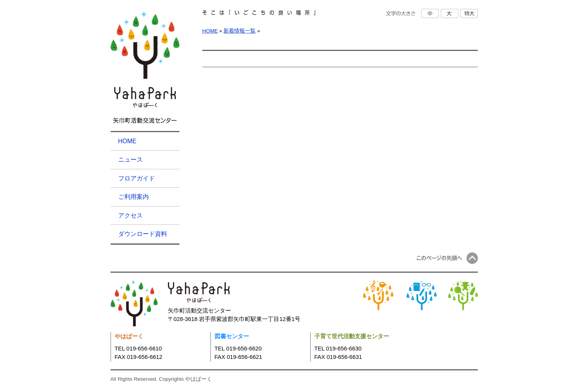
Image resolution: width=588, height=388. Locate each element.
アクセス (130, 215)
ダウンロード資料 (143, 234)
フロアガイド (137, 178)
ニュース (130, 160)
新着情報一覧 (239, 31)
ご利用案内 (134, 197)
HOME (127, 141)
